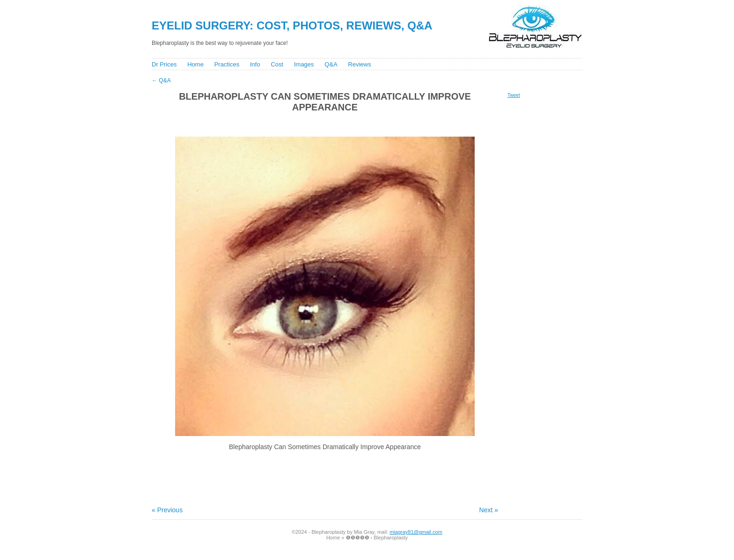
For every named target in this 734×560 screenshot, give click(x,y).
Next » (489, 510)
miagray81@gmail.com (416, 532)
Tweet (514, 95)
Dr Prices (164, 64)
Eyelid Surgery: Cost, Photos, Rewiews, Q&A (292, 25)
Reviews (360, 64)
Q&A (331, 64)
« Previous (167, 510)
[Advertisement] (320, 124)
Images (304, 64)
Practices (227, 64)
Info (255, 64)
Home (195, 64)
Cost (277, 64)
